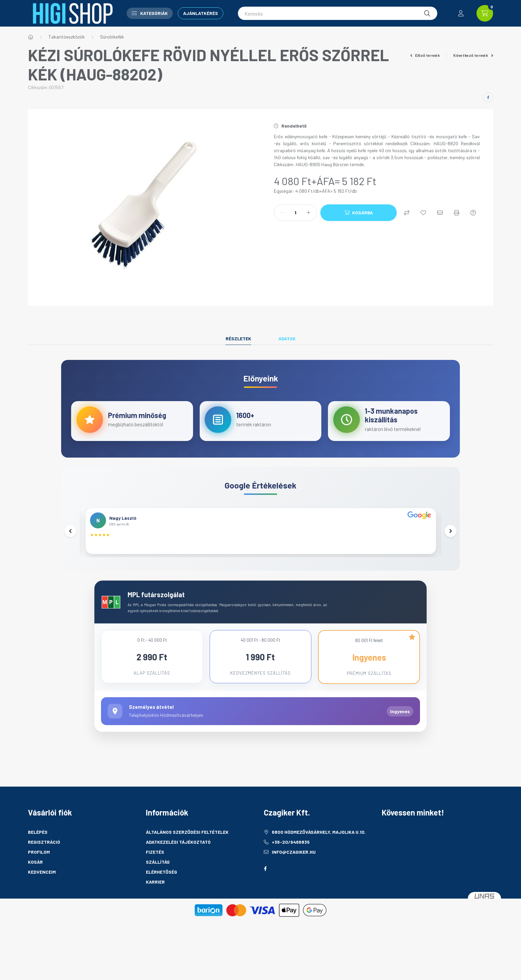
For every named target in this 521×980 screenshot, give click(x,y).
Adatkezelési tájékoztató (178, 867)
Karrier (155, 907)
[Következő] (450, 545)
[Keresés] (338, 13)
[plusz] (308, 213)
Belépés (38, 857)
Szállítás (158, 887)
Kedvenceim (42, 897)
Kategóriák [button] (150, 13)
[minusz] (282, 213)
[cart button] (485, 13)
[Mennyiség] (295, 213)
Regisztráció (44, 867)
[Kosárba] (359, 213)
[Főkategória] (31, 37)
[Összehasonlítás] (407, 213)
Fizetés (155, 877)
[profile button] (461, 13)
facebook (265, 894)
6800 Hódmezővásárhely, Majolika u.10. (319, 857)
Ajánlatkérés (201, 13)
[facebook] (488, 97)
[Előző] (71, 545)
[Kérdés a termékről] (473, 213)
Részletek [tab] (238, 338)
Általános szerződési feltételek (187, 857)
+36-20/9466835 (291, 867)
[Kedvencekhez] (423, 213)
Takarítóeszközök (67, 37)
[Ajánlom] (440, 213)
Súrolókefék (112, 37)
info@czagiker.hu (294, 877)
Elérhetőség (161, 897)
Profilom (39, 877)
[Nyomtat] (457, 213)
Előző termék (425, 55)
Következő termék (473, 55)
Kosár (35, 887)
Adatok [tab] (287, 338)
